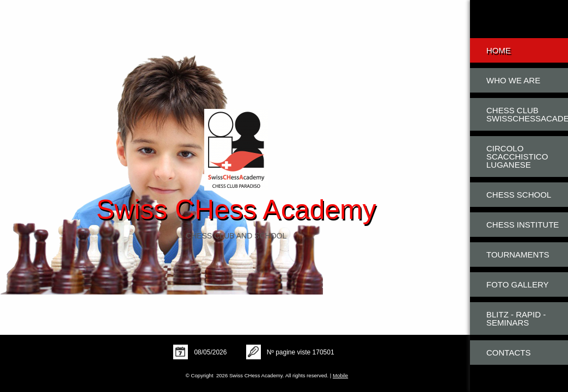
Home (499, 50)
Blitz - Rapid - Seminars (516, 318)
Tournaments (518, 255)
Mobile (340, 375)
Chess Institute (523, 225)
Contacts (508, 353)
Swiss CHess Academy (236, 210)
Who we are (513, 80)
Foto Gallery (518, 284)
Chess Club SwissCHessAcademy (527, 114)
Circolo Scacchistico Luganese (517, 157)
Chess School (519, 195)
